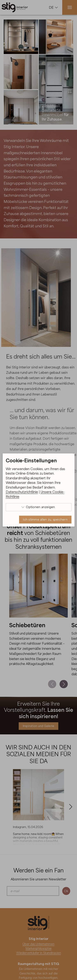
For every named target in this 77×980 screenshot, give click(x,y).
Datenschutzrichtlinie (22, 492)
